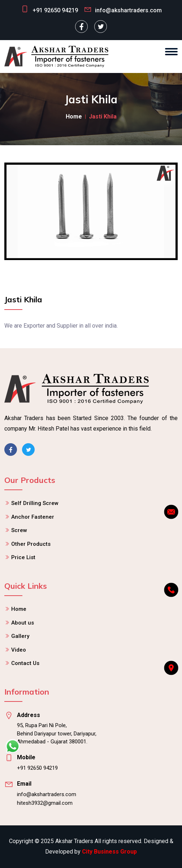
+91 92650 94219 (55, 10)
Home (74, 116)
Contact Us (25, 663)
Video (19, 650)
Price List (23, 557)
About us (23, 623)
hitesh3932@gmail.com (45, 803)
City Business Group (109, 852)
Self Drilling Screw (35, 503)
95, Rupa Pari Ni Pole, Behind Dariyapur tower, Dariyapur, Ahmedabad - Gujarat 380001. (57, 733)
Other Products (31, 544)
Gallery (20, 636)
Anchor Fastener (33, 517)
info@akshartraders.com (47, 794)
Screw (19, 530)
